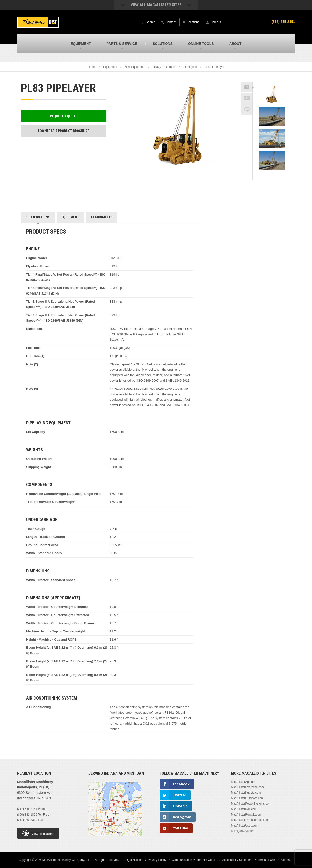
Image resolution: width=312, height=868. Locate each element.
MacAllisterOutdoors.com (247, 798)
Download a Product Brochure (63, 131)
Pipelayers (190, 67)
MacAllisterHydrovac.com (248, 787)
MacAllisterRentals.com (246, 815)
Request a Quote (63, 116)
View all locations (38, 833)
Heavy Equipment (164, 67)
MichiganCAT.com (243, 831)
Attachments (102, 217)
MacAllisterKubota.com (246, 793)
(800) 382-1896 (27, 815)
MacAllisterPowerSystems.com (251, 804)
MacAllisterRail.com (244, 809)
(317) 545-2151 (27, 809)
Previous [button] (272, 81)
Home (92, 67)
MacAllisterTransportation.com (251, 820)
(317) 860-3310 (27, 820)
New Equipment (135, 67)
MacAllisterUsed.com (245, 826)
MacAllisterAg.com (243, 782)
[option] (272, 95)
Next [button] (278, 176)
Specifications (38, 217)
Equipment (110, 67)
